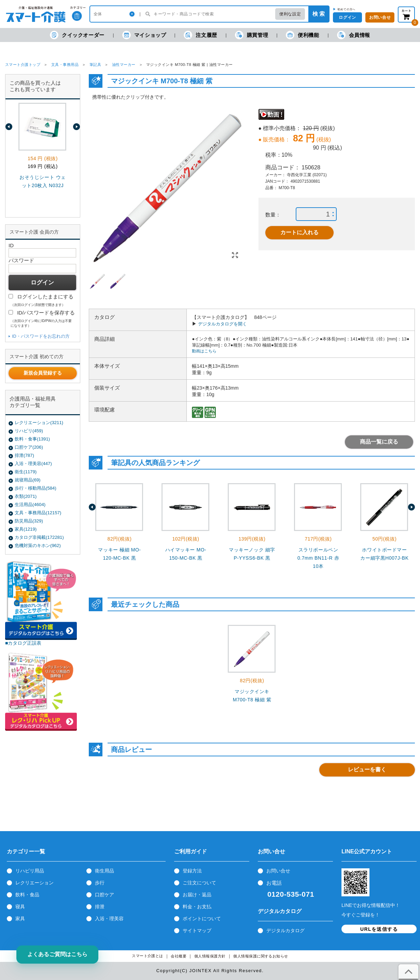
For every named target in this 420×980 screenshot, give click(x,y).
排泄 (100, 907)
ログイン (347, 17)
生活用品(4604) (30, 505)
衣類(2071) (26, 496)
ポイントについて (202, 919)
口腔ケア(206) (29, 447)
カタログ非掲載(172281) (39, 537)
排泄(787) (24, 455)
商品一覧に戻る (379, 442)
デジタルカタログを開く (222, 324)
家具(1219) (26, 529)
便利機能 (302, 35)
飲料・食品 (27, 895)
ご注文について (199, 883)
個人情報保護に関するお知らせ (261, 956)
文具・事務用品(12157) (38, 513)
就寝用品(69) (27, 480)
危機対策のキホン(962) (38, 545)
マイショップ (144, 35)
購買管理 (251, 35)
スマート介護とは (148, 956)
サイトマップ (197, 930)
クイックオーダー (77, 35)
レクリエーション (34, 883)
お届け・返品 (197, 895)
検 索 (319, 14)
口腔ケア (104, 895)
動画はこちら (204, 351)
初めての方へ (346, 9)
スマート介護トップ (23, 65)
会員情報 (354, 35)
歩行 (100, 883)
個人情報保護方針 (210, 956)
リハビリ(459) (29, 431)
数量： (273, 215)
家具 (20, 919)
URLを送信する (379, 929)
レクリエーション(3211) (39, 423)
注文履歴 (200, 35)
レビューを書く (367, 769)
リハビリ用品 (30, 871)
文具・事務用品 (65, 65)
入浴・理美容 (109, 919)
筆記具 (95, 65)
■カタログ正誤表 (23, 643)
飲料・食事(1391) (32, 439)
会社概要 (179, 956)
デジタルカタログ (285, 930)
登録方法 (192, 871)
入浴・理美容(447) (33, 464)
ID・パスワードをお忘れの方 (41, 336)
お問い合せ (278, 871)
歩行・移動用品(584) (36, 488)
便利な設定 (290, 14)
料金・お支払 (197, 907)
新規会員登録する (43, 373)
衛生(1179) (26, 472)
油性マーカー (124, 65)
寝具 (20, 907)
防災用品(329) (29, 521)
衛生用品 (104, 871)
